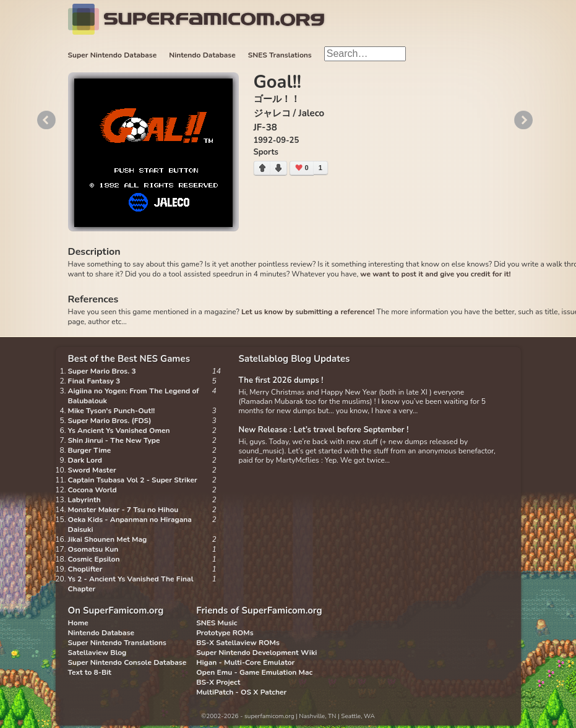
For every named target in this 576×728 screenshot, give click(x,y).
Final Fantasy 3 (94, 381)
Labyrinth (84, 500)
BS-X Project (218, 682)
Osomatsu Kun (93, 549)
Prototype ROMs (225, 633)
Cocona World (92, 490)
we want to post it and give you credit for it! (435, 274)
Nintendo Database (202, 55)
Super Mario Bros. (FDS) (110, 421)
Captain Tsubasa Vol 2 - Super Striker (133, 480)
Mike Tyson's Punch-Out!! (112, 411)
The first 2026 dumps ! (281, 380)
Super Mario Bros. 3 (102, 371)
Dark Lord (85, 460)
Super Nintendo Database (113, 55)
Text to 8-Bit (90, 672)
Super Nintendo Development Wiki (256, 653)
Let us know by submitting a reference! (308, 312)
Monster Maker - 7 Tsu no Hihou (123, 510)
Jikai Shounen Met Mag (108, 539)
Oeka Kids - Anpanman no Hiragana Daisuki (130, 525)
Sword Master (92, 470)
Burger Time (90, 450)
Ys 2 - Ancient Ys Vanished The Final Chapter (131, 584)
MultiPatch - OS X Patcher (241, 692)
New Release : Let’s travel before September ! (324, 430)
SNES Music (217, 623)
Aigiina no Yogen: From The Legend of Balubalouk (134, 396)
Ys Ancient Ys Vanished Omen (119, 430)
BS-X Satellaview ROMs (238, 643)
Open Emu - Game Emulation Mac (254, 672)
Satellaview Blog (97, 653)
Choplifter (85, 569)
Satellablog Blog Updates (294, 359)
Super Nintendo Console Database (127, 662)
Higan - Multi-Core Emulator (245, 662)
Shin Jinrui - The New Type (114, 440)
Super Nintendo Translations (117, 643)
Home (78, 623)
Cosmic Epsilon (94, 559)
